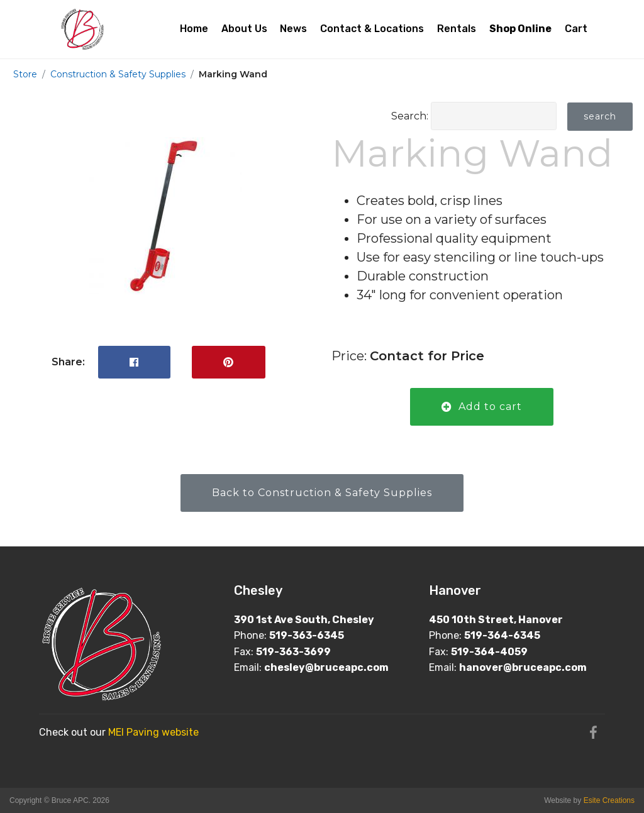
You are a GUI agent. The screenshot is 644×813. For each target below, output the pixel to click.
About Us (244, 29)
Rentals (457, 29)
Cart (576, 29)
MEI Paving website (153, 732)
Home (194, 29)
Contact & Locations (372, 29)
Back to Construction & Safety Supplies (322, 493)
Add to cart (482, 406)
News (293, 29)
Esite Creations (609, 800)
